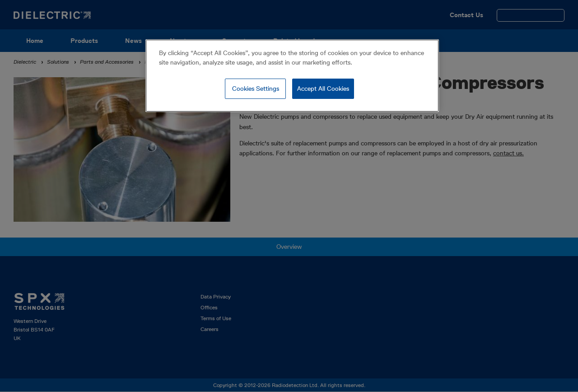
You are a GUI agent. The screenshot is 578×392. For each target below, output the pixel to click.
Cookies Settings (256, 89)
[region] (292, 76)
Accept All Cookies (323, 89)
